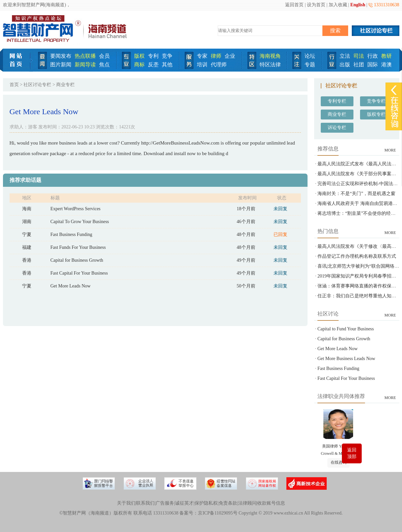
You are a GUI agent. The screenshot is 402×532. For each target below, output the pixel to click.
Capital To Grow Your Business (80, 222)
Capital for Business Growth (77, 260)
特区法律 (270, 65)
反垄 (153, 65)
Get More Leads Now (71, 286)
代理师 (219, 65)
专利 (153, 56)
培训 (202, 65)
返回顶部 (352, 453)
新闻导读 (85, 65)
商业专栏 (337, 114)
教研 (386, 56)
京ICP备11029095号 (218, 513)
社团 (359, 65)
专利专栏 (337, 101)
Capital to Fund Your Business (346, 329)
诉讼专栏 (337, 128)
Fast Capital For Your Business (79, 273)
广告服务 (165, 503)
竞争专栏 (376, 101)
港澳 (386, 65)
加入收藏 (338, 5)
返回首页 (294, 5)
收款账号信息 (271, 503)
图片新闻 (61, 65)
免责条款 (228, 503)
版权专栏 (376, 114)
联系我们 (145, 503)
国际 (373, 65)
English (358, 5)
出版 (345, 65)
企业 (230, 56)
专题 (310, 65)
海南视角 (270, 56)
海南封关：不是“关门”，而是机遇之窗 (356, 194)
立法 (345, 56)
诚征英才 (184, 503)
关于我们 (126, 503)
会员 (104, 56)
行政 (373, 56)
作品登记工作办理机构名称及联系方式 (357, 256)
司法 (359, 56)
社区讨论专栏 (37, 85)
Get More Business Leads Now (346, 359)
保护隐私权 (206, 503)
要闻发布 (61, 56)
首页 (14, 85)
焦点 (104, 65)
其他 (167, 65)
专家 (202, 56)
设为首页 (316, 5)
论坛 (310, 56)
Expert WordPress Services (76, 209)
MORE (390, 150)
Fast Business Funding (72, 234)
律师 (216, 56)
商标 (139, 65)
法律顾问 (247, 503)
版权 (139, 56)
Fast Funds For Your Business (78, 247)
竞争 (167, 56)
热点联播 (85, 56)
